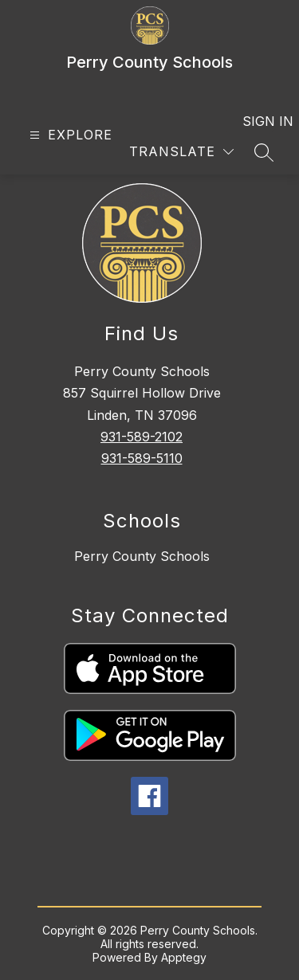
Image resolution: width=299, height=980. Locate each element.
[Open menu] (69, 135)
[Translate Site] (181, 152)
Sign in (258, 121)
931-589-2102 (142, 437)
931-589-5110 (142, 458)
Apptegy (184, 957)
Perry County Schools (142, 556)
